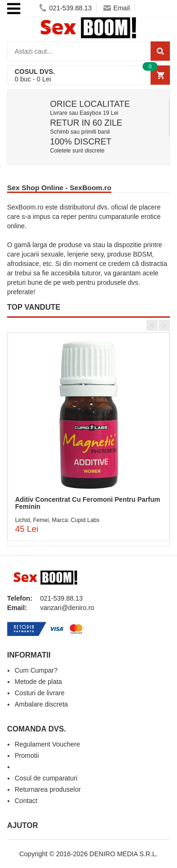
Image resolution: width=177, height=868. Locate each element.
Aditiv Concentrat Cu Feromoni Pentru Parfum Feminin (88, 503)
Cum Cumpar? (36, 670)
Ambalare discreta (41, 704)
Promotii (27, 755)
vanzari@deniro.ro (67, 608)
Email (117, 8)
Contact (26, 801)
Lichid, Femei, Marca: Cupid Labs (57, 520)
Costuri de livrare (40, 693)
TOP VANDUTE (34, 307)
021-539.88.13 (65, 8)
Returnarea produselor (48, 789)
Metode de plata (38, 682)
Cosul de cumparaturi (46, 778)
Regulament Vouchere (47, 744)
